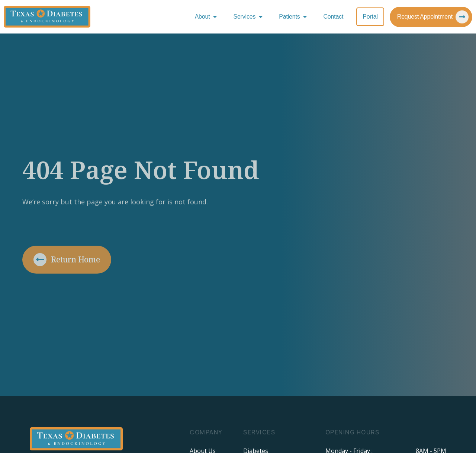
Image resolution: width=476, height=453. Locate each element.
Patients (295, 17)
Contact (333, 17)
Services (250, 17)
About (208, 17)
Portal (370, 17)
